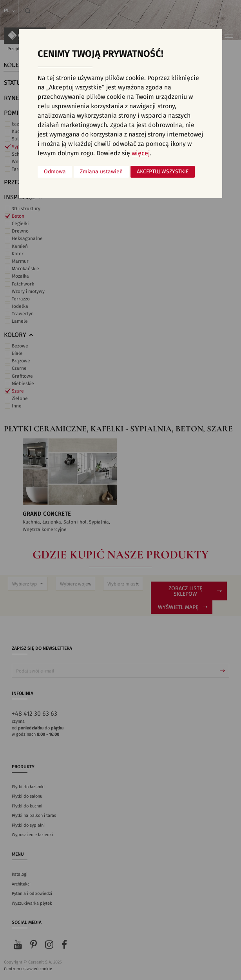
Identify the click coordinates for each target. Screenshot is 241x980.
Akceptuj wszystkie (163, 172)
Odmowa (55, 172)
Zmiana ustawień (101, 172)
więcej (141, 153)
